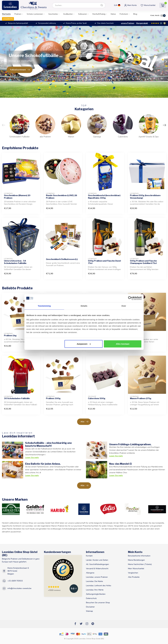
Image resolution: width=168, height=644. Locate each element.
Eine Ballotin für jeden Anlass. (43, 464)
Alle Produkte (134, 577)
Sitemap (89, 611)
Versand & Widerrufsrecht (97, 569)
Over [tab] (124, 306)
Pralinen (18, 14)
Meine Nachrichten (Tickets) (140, 564)
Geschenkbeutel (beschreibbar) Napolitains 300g (104, 197)
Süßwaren (83, 14)
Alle (84, 422)
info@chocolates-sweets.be (19, 588)
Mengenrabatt (142, 23)
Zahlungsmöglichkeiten (96, 594)
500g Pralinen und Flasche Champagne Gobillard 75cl (143, 262)
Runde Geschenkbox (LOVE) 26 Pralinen (62, 197)
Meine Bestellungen (136, 560)
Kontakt (89, 556)
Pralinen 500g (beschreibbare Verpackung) (145, 197)
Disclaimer (90, 607)
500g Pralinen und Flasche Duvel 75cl (104, 262)
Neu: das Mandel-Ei (121, 464)
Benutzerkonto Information (139, 556)
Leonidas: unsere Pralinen (97, 577)
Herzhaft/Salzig (99, 14)
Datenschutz (91, 598)
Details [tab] (84, 306)
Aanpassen (84, 344)
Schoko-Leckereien (35, 14)
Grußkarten (68, 14)
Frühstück (124, 14)
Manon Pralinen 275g (141, 398)
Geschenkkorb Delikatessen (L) (62, 259)
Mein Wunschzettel (136, 569)
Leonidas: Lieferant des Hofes (99, 586)
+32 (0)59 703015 (15, 581)
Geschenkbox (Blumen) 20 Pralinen (17, 197)
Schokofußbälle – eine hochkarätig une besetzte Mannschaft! (48, 444)
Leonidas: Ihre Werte (95, 590)
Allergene (90, 573)
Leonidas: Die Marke (94, 581)
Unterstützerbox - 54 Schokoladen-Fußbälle (15, 262)
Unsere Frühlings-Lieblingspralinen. (130, 444)
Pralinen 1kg (10, 336)
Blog (135, 14)
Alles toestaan (123, 344)
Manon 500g (136, 336)
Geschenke (53, 14)
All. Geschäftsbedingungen (97, 564)
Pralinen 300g (53, 398)
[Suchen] (102, 5)
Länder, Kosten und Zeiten (97, 560)
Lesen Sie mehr (32, 458)
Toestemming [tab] (44, 306)
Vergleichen (133, 573)
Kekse (113, 14)
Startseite (6, 14)
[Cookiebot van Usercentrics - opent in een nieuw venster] (130, 298)
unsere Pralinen (128, 23)
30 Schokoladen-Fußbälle (17, 398)
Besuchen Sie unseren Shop (98, 603)
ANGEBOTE (8, 19)
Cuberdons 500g (97, 398)
